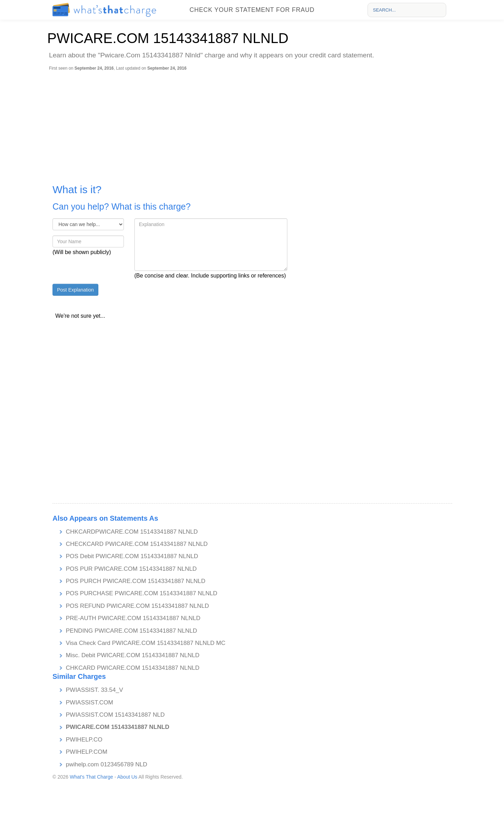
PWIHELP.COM (87, 752)
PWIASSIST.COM (89, 702)
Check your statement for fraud (252, 10)
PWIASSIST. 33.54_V (94, 690)
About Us (127, 777)
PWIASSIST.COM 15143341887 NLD (115, 715)
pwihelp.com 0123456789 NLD (107, 764)
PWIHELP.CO (84, 740)
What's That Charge (91, 777)
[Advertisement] (254, 124)
